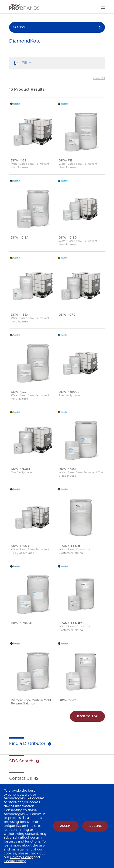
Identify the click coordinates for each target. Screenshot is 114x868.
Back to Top (87, 716)
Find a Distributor (27, 744)
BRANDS (19, 27)
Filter (26, 63)
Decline (96, 826)
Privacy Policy (22, 857)
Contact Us (21, 779)
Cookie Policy (15, 861)
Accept (66, 826)
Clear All (99, 78)
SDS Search (21, 761)
